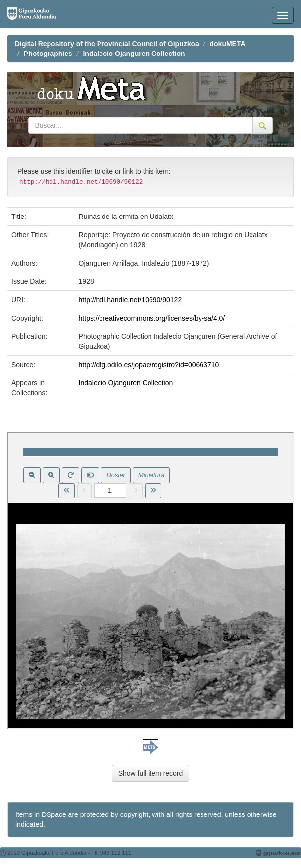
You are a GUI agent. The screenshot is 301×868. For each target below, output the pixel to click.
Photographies (48, 54)
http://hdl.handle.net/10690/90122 (130, 300)
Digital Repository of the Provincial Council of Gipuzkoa (107, 44)
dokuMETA (228, 44)
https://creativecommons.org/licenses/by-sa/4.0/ (152, 318)
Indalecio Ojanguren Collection (134, 54)
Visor (150, 581)
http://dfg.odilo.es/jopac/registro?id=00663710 (149, 365)
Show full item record (151, 773)
